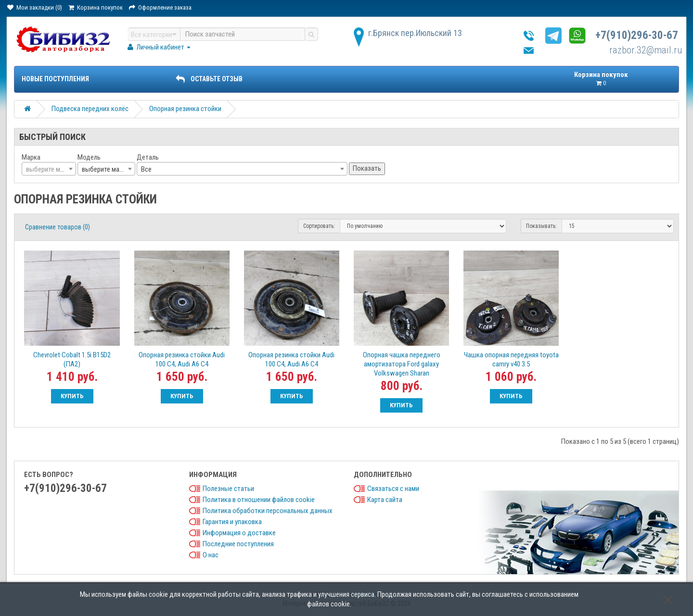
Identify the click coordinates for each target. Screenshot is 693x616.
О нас (211, 555)
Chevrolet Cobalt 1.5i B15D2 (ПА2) (72, 359)
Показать (367, 168)
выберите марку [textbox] (105, 169)
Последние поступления (238, 544)
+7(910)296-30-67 (637, 35)
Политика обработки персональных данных (268, 511)
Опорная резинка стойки (185, 109)
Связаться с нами (393, 489)
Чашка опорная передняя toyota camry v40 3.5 (511, 359)
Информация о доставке (239, 533)
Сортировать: (319, 226)
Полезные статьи (228, 489)
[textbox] (49, 169)
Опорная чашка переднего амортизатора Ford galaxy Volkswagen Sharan (402, 364)
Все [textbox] (146, 169)
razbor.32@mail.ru (646, 50)
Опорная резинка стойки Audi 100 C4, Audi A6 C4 (182, 359)
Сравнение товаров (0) (58, 227)
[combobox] (49, 169)
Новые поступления (55, 79)
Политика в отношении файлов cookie (259, 500)
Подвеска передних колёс (90, 109)
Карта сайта (385, 500)
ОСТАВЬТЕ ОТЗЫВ (209, 79)
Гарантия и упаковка (232, 522)
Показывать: (541, 226)
